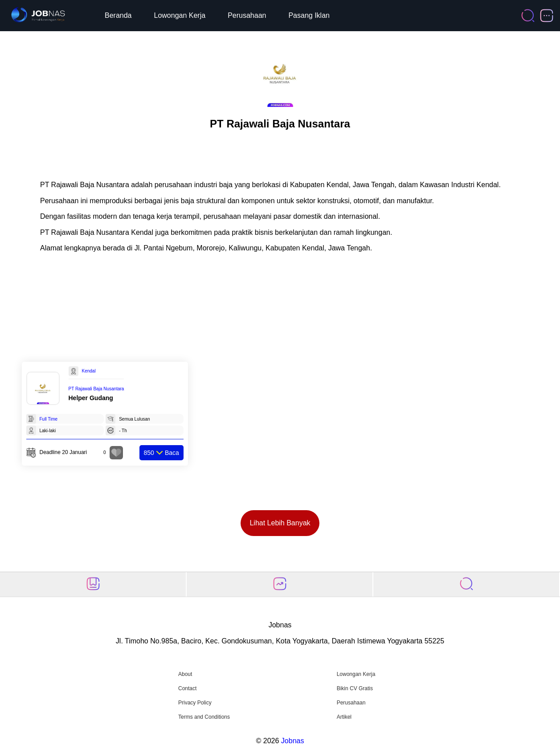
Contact (187, 688)
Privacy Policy (195, 703)
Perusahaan (247, 15)
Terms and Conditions (204, 717)
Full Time (49, 419)
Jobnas (293, 741)
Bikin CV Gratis (355, 688)
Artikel (344, 717)
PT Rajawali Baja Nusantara (96, 389)
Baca (161, 453)
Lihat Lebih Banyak (280, 523)
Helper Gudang (91, 398)
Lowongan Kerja (180, 15)
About (185, 674)
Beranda (118, 15)
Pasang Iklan (309, 15)
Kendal (89, 371)
